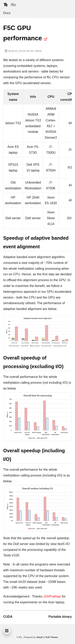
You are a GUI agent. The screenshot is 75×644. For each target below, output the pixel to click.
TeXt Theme (51, 637)
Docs (7, 13)
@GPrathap (52, 596)
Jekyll (39, 637)
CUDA (8, 617)
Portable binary (60, 617)
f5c (14, 5)
